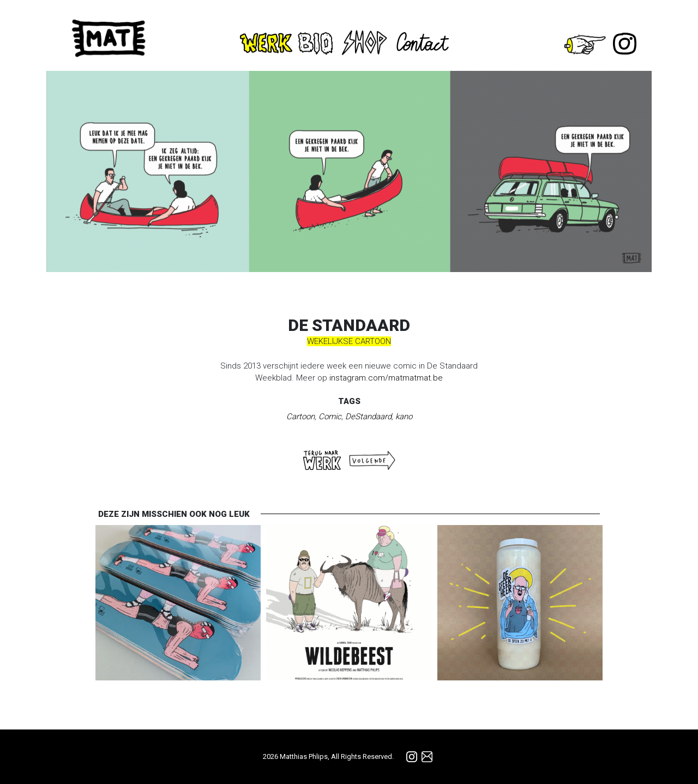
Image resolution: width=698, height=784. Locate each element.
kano (404, 417)
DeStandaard (368, 417)
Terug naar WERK (322, 460)
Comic (330, 417)
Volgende (372, 460)
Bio (317, 43)
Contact (425, 42)
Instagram (625, 44)
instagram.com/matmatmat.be (386, 378)
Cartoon (300, 417)
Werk (266, 43)
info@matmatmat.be (427, 757)
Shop (364, 41)
